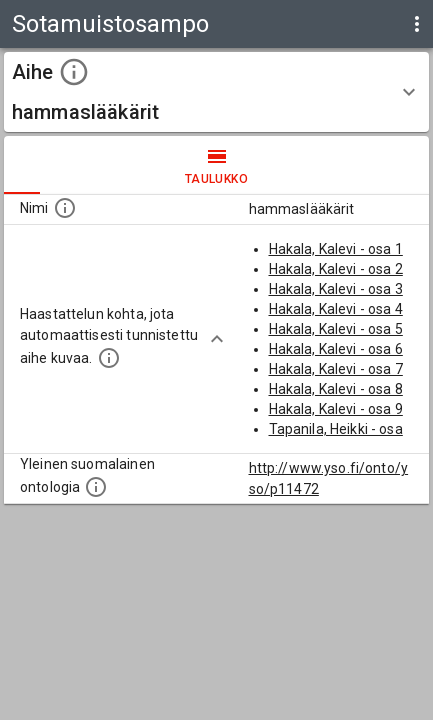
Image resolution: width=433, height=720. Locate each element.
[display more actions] (417, 24)
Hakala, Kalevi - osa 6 (336, 349)
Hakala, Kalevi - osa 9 (336, 409)
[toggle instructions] (74, 72)
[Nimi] (65, 208)
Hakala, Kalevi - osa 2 (336, 269)
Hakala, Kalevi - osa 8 (336, 389)
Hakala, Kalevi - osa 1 (336, 249)
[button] (216, 92)
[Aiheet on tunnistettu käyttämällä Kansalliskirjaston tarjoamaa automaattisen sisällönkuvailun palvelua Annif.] (109, 358)
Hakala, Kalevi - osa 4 (336, 309)
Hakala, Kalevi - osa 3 (336, 289)
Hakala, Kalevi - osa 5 (336, 329)
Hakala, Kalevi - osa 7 (336, 369)
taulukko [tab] (216, 165)
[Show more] (217, 339)
